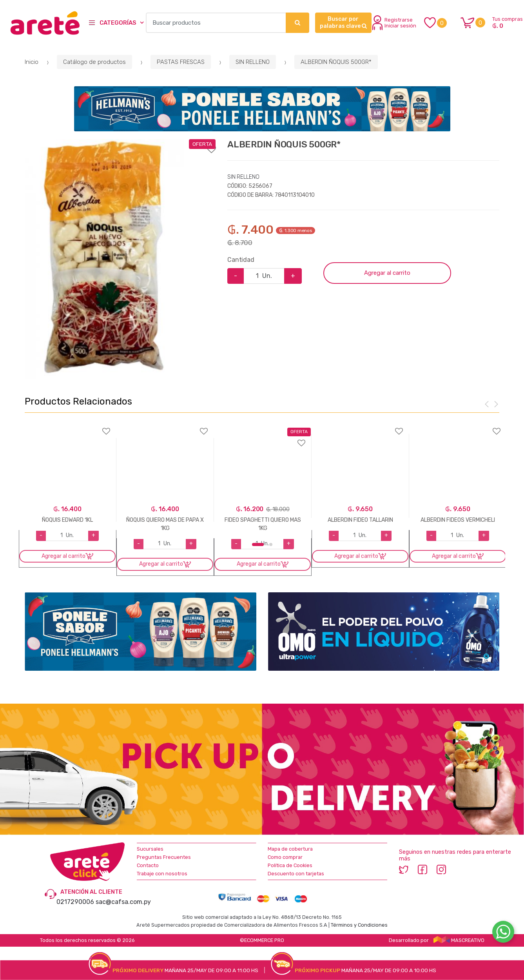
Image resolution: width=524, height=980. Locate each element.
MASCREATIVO (459, 940)
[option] (104, 259)
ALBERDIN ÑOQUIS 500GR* (336, 62)
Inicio (32, 62)
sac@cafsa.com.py (123, 902)
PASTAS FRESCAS (181, 62)
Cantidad (241, 260)
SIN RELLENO (253, 62)
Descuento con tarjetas (296, 874)
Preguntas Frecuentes (164, 857)
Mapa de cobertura (290, 849)
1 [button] (258, 544)
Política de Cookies (290, 865)
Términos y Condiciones (359, 925)
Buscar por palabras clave (343, 23)
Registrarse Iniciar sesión (394, 23)
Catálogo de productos (94, 62)
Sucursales (150, 849)
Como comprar (285, 857)
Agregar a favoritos (120, 144)
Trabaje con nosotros (162, 874)
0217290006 (75, 902)
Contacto (148, 865)
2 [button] (271, 544)
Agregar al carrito (387, 273)
